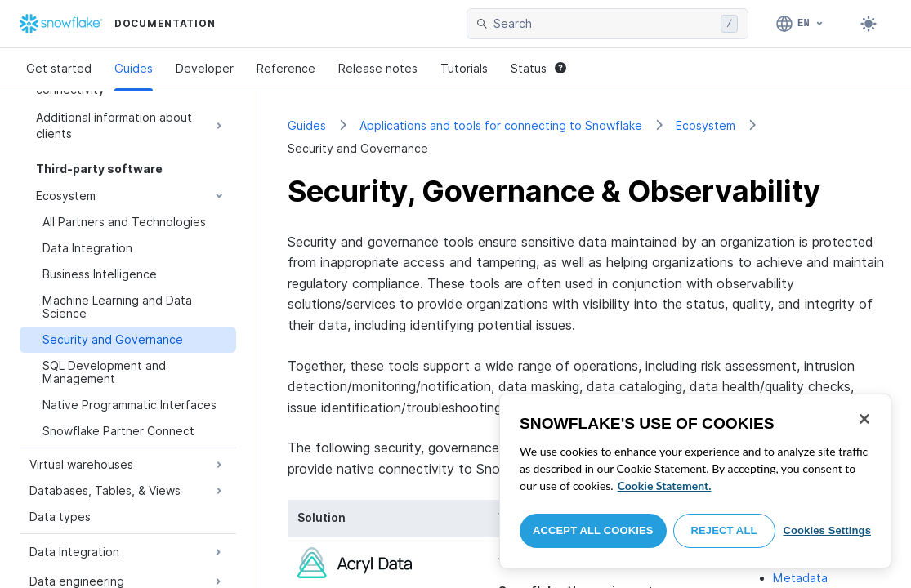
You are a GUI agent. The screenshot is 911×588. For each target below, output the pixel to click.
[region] (695, 481)
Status (538, 68)
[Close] (864, 419)
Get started (59, 68)
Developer (205, 68)
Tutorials (464, 68)
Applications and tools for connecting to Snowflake (501, 125)
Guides (134, 68)
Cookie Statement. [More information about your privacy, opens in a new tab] (665, 486)
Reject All (724, 530)
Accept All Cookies (593, 530)
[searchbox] (604, 24)
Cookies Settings (827, 530)
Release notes (378, 68)
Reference (286, 68)
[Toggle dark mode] (869, 24)
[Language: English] (800, 24)
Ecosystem (706, 125)
